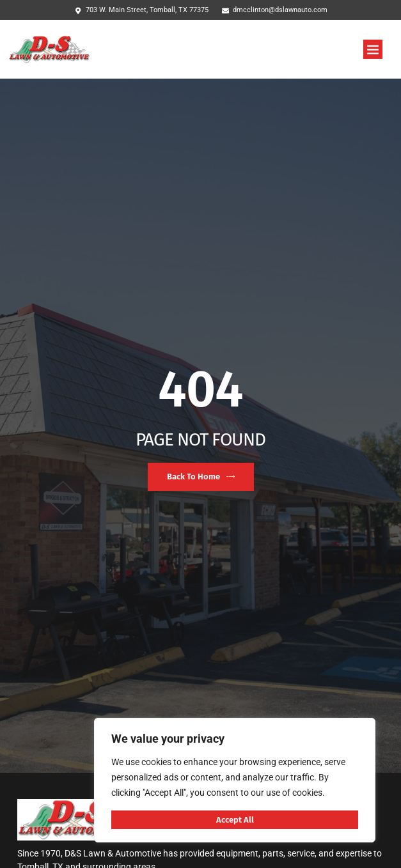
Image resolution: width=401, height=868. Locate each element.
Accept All (235, 820)
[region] (235, 780)
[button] (373, 49)
